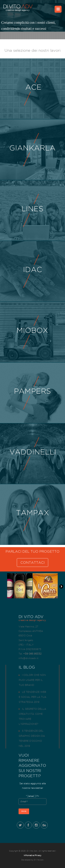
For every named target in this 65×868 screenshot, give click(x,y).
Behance (44, 825)
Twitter (20, 825)
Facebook (28, 825)
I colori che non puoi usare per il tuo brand (32, 680)
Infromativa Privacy (32, 855)
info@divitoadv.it (29, 658)
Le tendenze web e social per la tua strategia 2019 (32, 697)
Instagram (36, 825)
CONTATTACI (32, 563)
